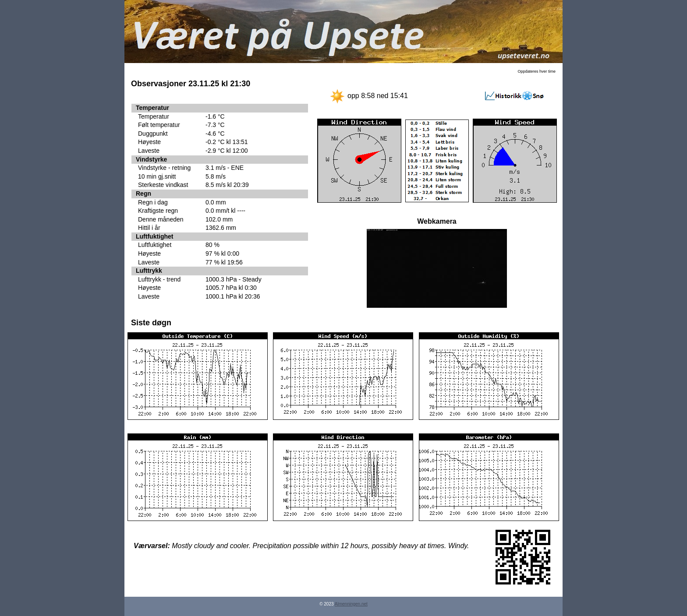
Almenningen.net (351, 604)
